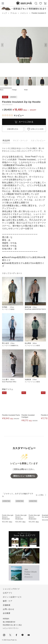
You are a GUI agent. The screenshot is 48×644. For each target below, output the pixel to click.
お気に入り (41, 3)
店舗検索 (7, 605)
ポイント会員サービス (12, 597)
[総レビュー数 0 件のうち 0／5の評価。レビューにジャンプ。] (13, 115)
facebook (16, 635)
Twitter (10, 635)
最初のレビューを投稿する (24, 476)
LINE (23, 635)
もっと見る (40, 495)
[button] (46, 45)
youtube (29, 635)
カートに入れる (26, 122)
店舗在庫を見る (13, 129)
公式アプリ (8, 593)
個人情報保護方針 (9, 622)
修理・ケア (8, 601)
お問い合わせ (8, 609)
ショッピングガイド (11, 589)
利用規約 (6, 619)
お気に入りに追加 (37, 129)
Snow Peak (24, 3)
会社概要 (7, 613)
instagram (4, 635)
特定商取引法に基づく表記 (12, 625)
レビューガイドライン (11, 628)
